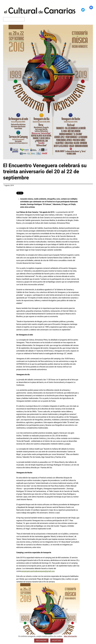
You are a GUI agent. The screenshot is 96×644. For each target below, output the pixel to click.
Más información (70, 636)
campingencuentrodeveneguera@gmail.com (38, 571)
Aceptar (57, 640)
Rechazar (41, 640)
